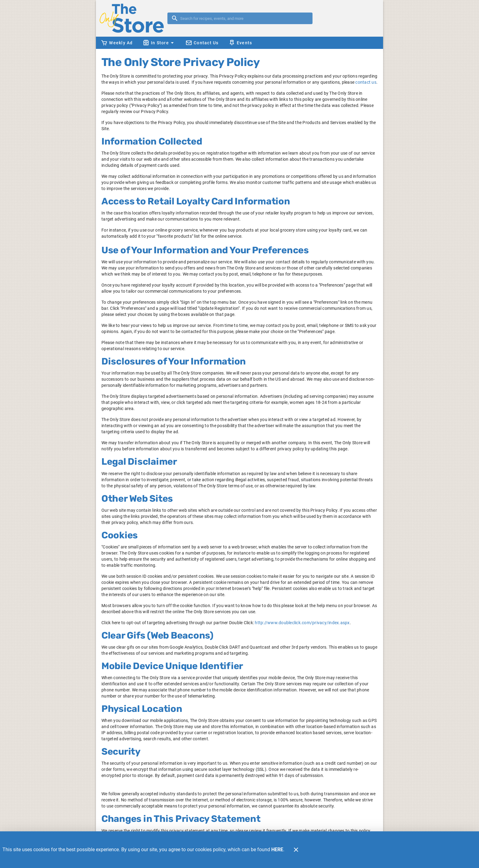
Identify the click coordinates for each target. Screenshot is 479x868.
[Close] (296, 850)
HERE (277, 850)
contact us (366, 82)
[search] (244, 18)
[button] (159, 43)
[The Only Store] (133, 18)
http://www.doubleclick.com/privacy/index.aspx (302, 623)
